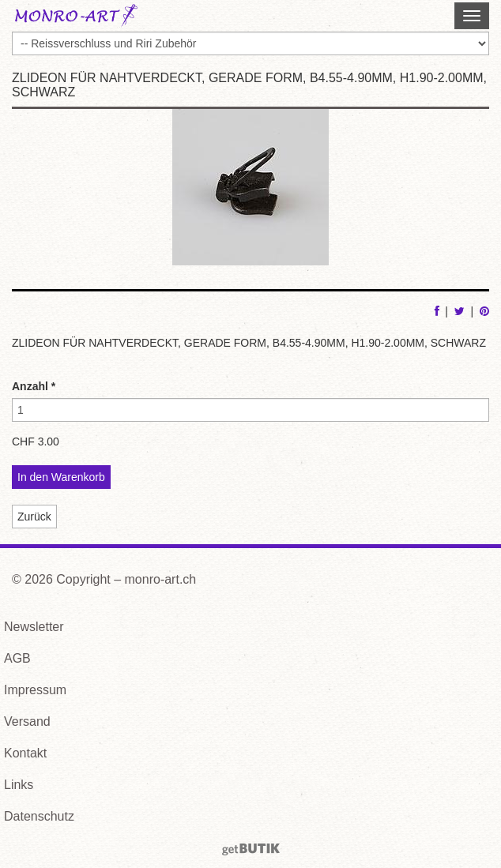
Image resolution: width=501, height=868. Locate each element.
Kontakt (25, 753)
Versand (27, 721)
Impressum (35, 690)
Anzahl (34, 386)
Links (19, 785)
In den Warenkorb (61, 477)
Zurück (34, 517)
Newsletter (34, 627)
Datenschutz (39, 816)
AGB (17, 658)
